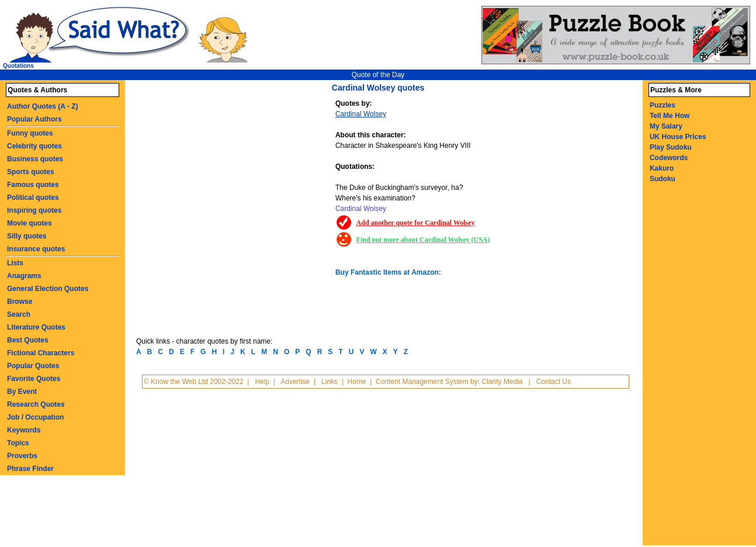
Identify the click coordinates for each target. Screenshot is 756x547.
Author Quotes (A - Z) (43, 106)
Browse (20, 302)
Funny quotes (30, 133)
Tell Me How (670, 116)
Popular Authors (34, 119)
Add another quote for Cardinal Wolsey (416, 223)
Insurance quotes (36, 249)
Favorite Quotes (34, 379)
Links (330, 382)
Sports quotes (31, 172)
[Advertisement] (237, 186)
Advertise (295, 382)
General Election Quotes (48, 289)
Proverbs (22, 456)
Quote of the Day (378, 75)
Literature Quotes (36, 327)
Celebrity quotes (34, 146)
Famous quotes (33, 185)
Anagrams (24, 276)
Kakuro (662, 168)
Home (357, 382)
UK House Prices (678, 137)
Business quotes (35, 159)
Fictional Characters (41, 353)
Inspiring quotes (34, 210)
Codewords (669, 158)
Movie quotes (30, 223)
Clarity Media (502, 382)
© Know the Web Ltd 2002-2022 (194, 382)
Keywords (24, 430)
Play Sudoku (671, 147)
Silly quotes (27, 236)
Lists (15, 263)
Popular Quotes (33, 366)
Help (262, 382)
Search (19, 314)
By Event (22, 392)
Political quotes (33, 198)
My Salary (666, 126)
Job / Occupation (35, 417)
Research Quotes (36, 404)
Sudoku (663, 179)
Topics (18, 443)
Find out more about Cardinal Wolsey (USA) (423, 240)
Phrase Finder (30, 469)
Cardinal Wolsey (361, 114)
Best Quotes (28, 340)
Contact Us (554, 382)
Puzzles (663, 105)
